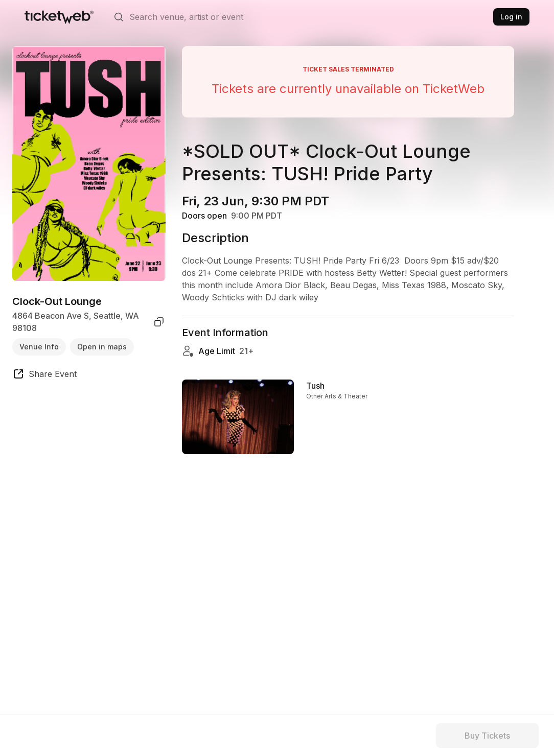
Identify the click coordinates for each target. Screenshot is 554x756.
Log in (511, 17)
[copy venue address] (159, 322)
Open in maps (102, 347)
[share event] (44, 375)
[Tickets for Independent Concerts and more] (59, 17)
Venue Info (39, 347)
